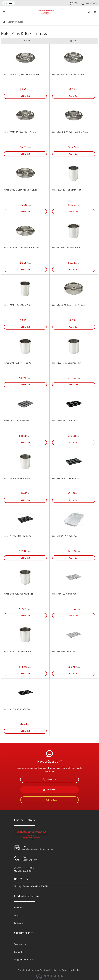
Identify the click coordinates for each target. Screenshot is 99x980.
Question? (9, 3)
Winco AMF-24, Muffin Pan (64, 651)
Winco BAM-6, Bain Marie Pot (17, 478)
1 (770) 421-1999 (30, 860)
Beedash (77, 970)
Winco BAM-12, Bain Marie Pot (17, 651)
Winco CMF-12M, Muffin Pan (16, 421)
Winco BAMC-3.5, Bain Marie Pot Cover (21, 132)
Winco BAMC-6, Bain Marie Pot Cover (20, 190)
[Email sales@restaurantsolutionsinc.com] (72, 3)
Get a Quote (49, 790)
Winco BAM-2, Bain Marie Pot (17, 305)
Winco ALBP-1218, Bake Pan (65, 536)
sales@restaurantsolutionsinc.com (38, 849)
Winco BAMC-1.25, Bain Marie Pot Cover (22, 74)
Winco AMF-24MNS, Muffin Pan (18, 536)
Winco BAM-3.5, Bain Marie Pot (18, 363)
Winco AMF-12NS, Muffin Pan (65, 478)
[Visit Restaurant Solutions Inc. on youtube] (15, 879)
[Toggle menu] (4, 12)
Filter (26, 41)
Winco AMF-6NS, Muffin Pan (65, 421)
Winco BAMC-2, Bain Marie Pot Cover (69, 74)
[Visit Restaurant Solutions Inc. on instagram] (21, 879)
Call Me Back (89, 3)
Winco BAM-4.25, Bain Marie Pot (67, 363)
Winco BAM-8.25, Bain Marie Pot (18, 594)
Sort (73, 41)
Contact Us (49, 779)
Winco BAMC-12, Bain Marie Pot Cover (69, 305)
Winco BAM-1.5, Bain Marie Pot (66, 247)
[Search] (49, 22)
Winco (5, 28)
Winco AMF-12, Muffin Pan (64, 594)
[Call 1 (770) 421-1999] (77, 3)
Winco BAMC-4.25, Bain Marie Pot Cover (70, 132)
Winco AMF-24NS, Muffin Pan (17, 709)
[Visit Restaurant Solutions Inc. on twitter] (27, 879)
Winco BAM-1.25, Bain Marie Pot (67, 190)
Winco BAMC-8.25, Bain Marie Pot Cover (22, 247)
